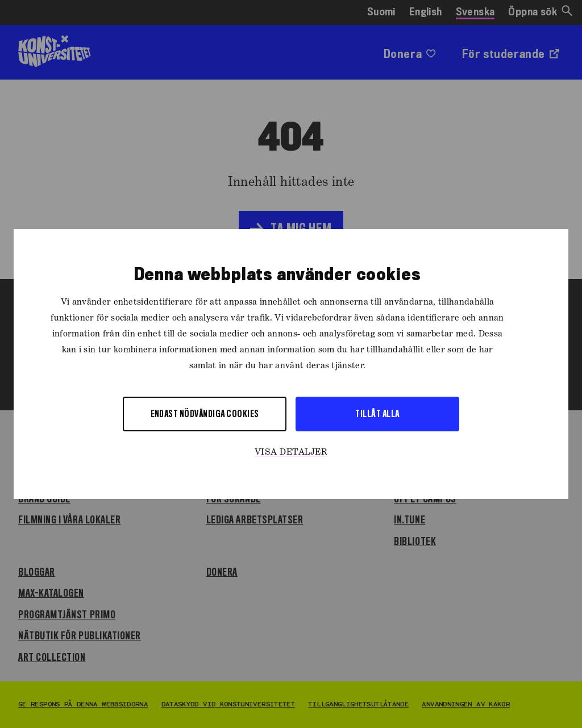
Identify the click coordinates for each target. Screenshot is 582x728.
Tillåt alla (377, 413)
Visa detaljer (291, 452)
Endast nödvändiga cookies (205, 413)
